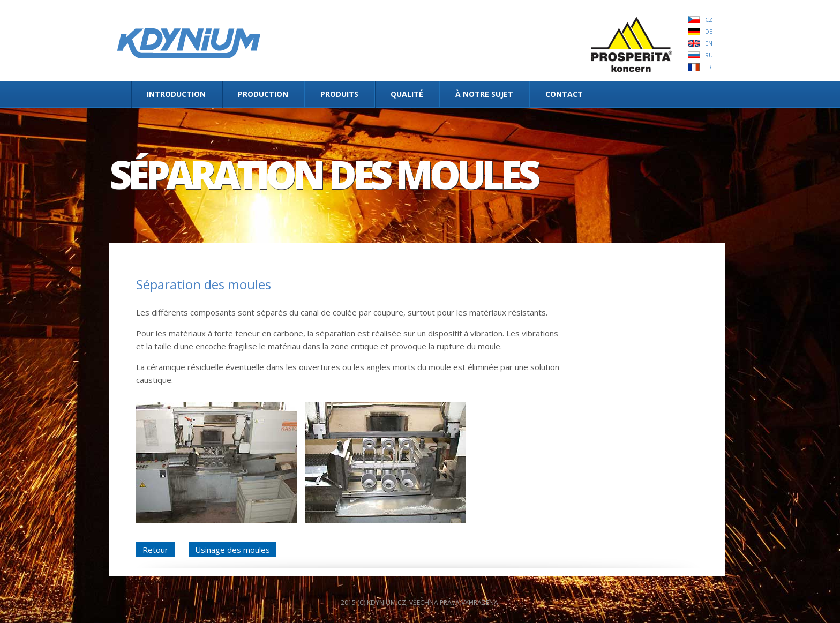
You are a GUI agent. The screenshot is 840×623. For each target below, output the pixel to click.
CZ (709, 20)
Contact (564, 94)
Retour (155, 550)
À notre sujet (484, 94)
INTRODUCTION (176, 94)
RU (709, 55)
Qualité (407, 94)
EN (709, 43)
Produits (339, 94)
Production (263, 94)
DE (709, 31)
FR (708, 67)
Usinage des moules (232, 550)
